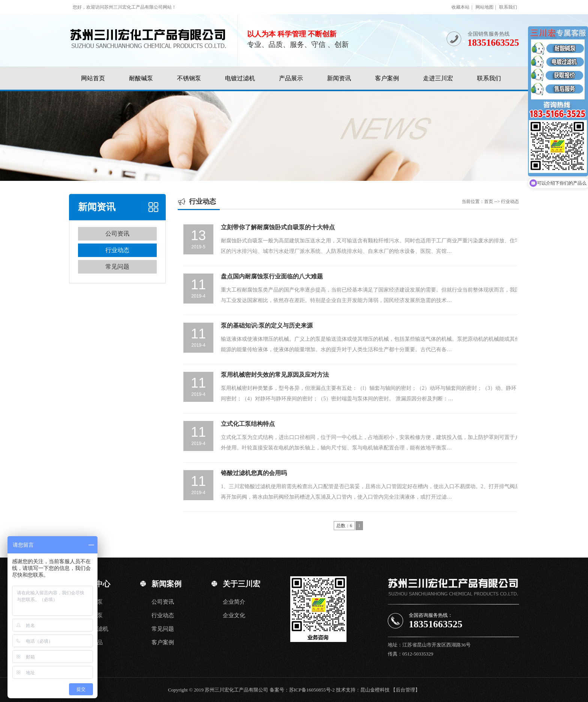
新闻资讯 (339, 78)
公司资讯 (117, 234)
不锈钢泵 (189, 78)
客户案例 (387, 78)
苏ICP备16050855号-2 (312, 690)
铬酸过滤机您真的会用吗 (254, 473)
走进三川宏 (438, 78)
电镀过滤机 (240, 78)
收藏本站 (460, 7)
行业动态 (117, 250)
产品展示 (291, 78)
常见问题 (117, 267)
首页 (489, 201)
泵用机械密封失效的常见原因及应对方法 (275, 375)
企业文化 (234, 615)
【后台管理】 (405, 690)
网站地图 (484, 7)
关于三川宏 (241, 584)
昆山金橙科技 (375, 690)
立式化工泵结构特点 (248, 424)
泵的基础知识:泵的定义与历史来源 (267, 325)
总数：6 (344, 526)
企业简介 (234, 602)
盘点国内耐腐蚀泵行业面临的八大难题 (272, 276)
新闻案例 (166, 584)
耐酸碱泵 (141, 78)
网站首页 (93, 78)
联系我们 (508, 7)
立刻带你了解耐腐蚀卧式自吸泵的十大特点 (278, 227)
